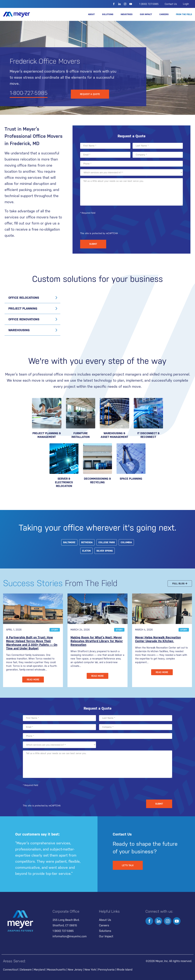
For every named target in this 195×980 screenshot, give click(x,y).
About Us (105, 920)
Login (186, 4)
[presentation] (103, 224)
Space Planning (131, 479)
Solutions (108, 14)
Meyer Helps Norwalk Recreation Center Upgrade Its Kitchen (158, 639)
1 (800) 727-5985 (149, 4)
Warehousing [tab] (19, 330)
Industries (127, 14)
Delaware (26, 970)
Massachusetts (56, 970)
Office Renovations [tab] (24, 319)
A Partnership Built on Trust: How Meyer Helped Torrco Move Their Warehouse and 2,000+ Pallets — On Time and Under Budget (32, 643)
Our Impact (146, 14)
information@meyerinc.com (70, 936)
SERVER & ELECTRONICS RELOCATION (64, 482)
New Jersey (75, 970)
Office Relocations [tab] (24, 298)
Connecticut (11, 970)
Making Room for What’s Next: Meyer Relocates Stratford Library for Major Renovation (97, 641)
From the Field (184, 14)
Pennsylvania (106, 970)
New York (90, 970)
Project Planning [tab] (23, 308)
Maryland (39, 970)
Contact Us (171, 4)
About (91, 14)
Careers (164, 14)
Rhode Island (125, 970)
